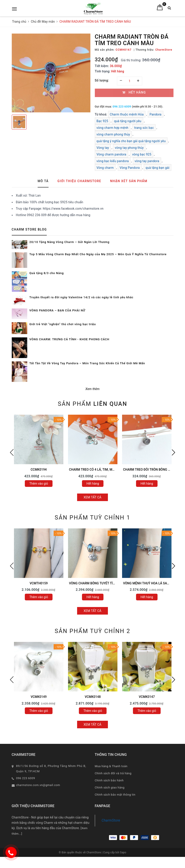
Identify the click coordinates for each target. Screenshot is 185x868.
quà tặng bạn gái (158, 168)
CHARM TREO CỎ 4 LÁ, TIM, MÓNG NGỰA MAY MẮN (106, 470)
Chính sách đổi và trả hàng (113, 773)
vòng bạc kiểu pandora (113, 161)
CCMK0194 (39, 470)
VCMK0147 (147, 697)
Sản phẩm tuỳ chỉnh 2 (92, 631)
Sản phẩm (92, 404)
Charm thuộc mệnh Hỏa (127, 114)
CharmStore (111, 820)
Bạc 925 (102, 121)
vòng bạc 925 (142, 154)
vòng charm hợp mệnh (113, 128)
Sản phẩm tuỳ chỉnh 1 (92, 518)
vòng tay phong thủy (129, 148)
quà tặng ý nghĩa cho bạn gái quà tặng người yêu (131, 141)
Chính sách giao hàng (110, 787)
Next (173, 452)
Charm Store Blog (29, 229)
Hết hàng (93, 484)
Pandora (156, 114)
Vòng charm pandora (111, 154)
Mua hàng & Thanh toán (111, 766)
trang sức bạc (144, 128)
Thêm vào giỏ (39, 484)
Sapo (123, 852)
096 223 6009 (122, 107)
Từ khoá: (101, 114)
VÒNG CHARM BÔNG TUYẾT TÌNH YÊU (96, 583)
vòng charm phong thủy (113, 134)
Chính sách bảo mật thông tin (115, 795)
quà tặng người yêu (128, 121)
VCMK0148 (93, 697)
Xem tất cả (92, 497)
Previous (12, 452)
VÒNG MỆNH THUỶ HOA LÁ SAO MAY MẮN (154, 583)
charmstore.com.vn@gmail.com (38, 785)
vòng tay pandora (147, 161)
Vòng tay (103, 148)
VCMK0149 (39, 697)
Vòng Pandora (130, 168)
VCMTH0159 (39, 583)
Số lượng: (102, 80)
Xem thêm (93, 389)
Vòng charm (105, 168)
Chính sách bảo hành (109, 780)
